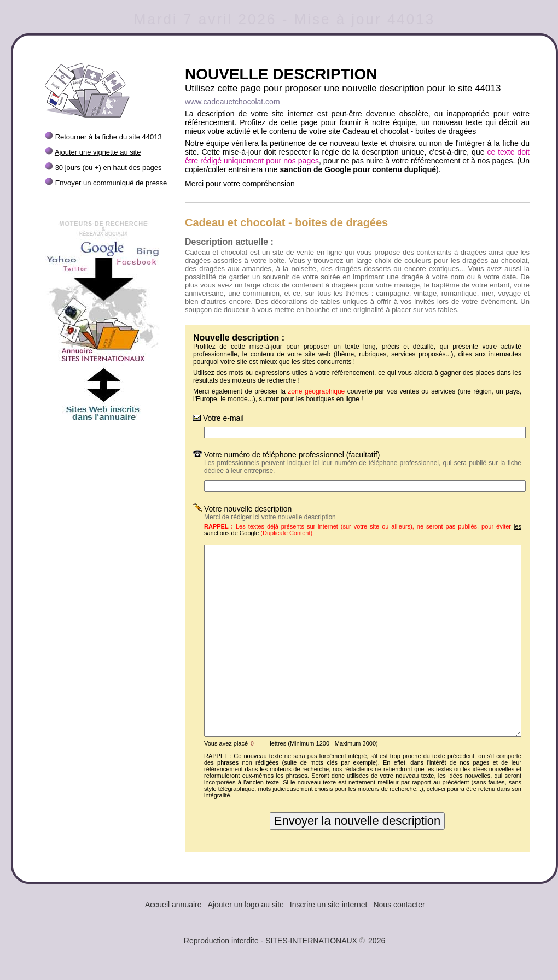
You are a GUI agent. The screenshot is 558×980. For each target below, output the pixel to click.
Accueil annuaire (173, 905)
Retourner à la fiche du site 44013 (109, 137)
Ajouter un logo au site (246, 905)
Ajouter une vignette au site (98, 152)
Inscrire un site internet (329, 905)
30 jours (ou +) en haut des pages (109, 168)
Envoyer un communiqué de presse (111, 183)
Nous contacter (399, 905)
